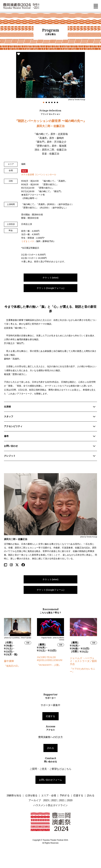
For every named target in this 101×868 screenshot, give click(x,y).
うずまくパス (28, 241)
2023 (46, 800)
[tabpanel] (50, 76)
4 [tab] (52, 102)
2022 (54, 800)
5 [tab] (55, 102)
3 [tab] (49, 102)
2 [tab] (46, 102)
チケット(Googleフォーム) (50, 288)
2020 (70, 800)
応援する (50, 716)
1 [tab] (44, 102)
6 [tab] (57, 102)
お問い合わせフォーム (50, 780)
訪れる (51, 748)
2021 (62, 800)
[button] (96, 6)
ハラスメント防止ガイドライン (50, 805)
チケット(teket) (50, 278)
